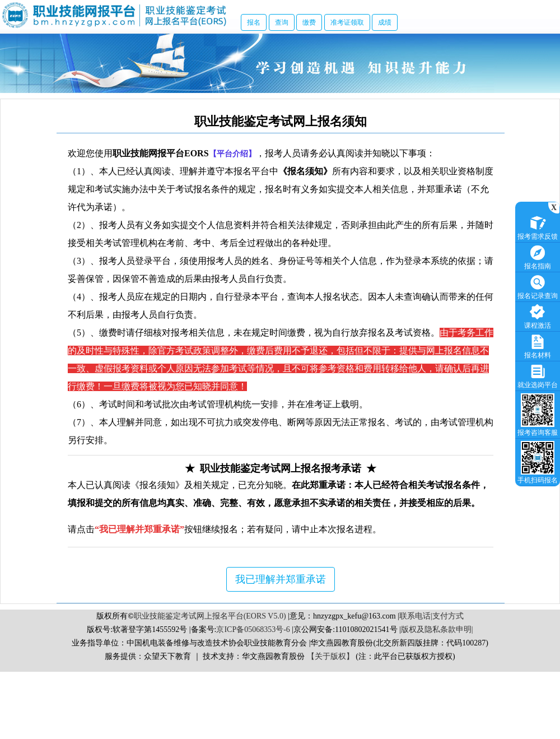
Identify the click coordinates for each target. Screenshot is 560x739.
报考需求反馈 (538, 227)
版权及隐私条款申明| (437, 629)
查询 (282, 22)
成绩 (385, 22)
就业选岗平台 (538, 375)
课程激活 (538, 316)
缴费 (309, 22)
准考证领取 (347, 22)
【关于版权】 (330, 656)
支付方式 (448, 616)
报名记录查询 (538, 286)
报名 (254, 22)
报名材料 (538, 345)
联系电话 (415, 616)
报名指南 (538, 256)
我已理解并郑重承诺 (281, 579)
